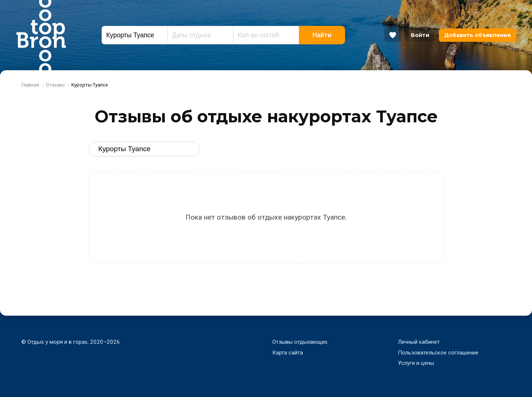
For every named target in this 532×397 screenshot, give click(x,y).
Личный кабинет (419, 342)
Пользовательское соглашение (438, 353)
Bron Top (41, 35)
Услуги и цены (416, 363)
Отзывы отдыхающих (300, 342)
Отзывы (55, 85)
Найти (322, 35)
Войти (420, 35)
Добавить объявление (478, 35)
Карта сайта (288, 353)
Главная (30, 85)
